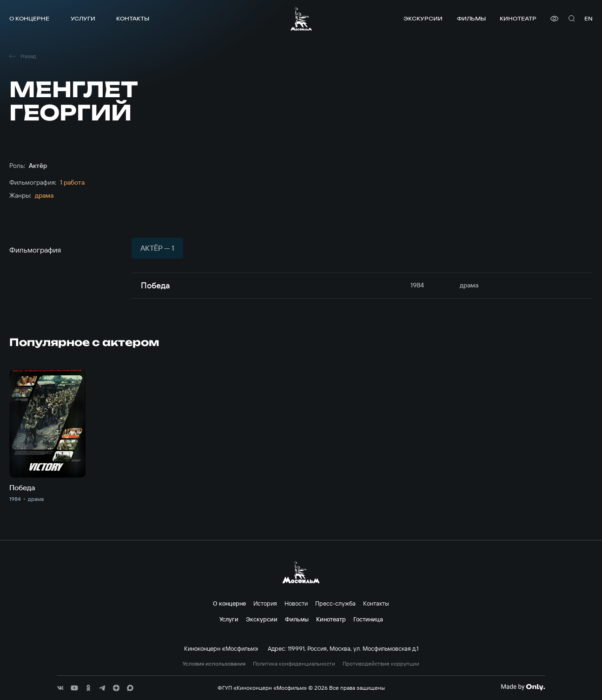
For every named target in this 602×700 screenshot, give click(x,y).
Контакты (133, 18)
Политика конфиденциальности (294, 664)
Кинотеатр (518, 18)
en (589, 18)
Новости (296, 603)
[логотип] (301, 19)
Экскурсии (423, 18)
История (265, 603)
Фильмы (471, 18)
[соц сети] (60, 688)
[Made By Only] (523, 687)
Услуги (83, 18)
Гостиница (368, 619)
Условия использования (214, 664)
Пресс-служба (335, 603)
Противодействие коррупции (381, 664)
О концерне (29, 18)
